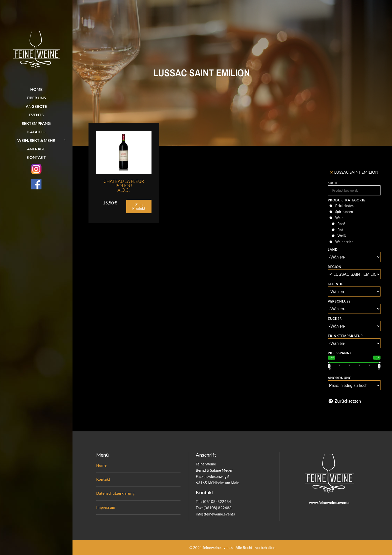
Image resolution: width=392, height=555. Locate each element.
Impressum (106, 507)
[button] (139, 206)
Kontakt (103, 479)
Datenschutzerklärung (115, 493)
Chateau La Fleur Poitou (124, 186)
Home (101, 465)
